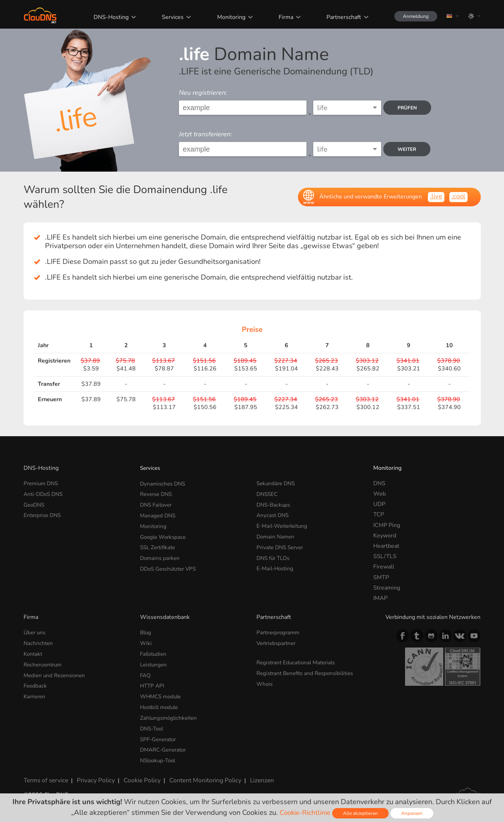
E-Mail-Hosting (276, 567)
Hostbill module (161, 706)
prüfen (409, 108)
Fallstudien (154, 654)
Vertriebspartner (278, 643)
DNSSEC (268, 494)
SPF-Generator (160, 737)
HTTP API (153, 685)
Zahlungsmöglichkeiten (170, 716)
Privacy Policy (92, 777)
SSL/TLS (385, 556)
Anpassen (414, 813)
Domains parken (161, 556)
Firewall (384, 567)
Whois (265, 683)
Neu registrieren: (203, 93)
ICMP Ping (387, 525)
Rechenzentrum (44, 664)
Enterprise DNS (44, 515)
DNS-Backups (275, 504)
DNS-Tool (153, 727)
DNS (379, 483)
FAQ (146, 674)
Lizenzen (248, 777)
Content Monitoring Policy (195, 777)
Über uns (35, 633)
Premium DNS (42, 483)
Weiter (409, 149)
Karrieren (36, 695)
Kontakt (34, 654)
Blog (146, 633)
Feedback (36, 685)
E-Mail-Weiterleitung (284, 525)
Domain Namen (276, 536)
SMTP (381, 577)
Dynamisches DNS (164, 483)
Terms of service (45, 777)
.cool (458, 196)
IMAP (380, 598)
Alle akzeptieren (362, 813)
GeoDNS (35, 504)
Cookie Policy (135, 777)
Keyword (385, 536)
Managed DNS (159, 515)
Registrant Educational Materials (298, 662)
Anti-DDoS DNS (45, 494)
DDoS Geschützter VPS (170, 567)
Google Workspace (165, 536)
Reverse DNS (158, 494)
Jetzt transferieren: (205, 134)
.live (435, 196)
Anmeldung (413, 16)
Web (380, 494)
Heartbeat (386, 546)
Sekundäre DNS (277, 483)
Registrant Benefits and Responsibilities (308, 673)
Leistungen (154, 664)
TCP (379, 515)
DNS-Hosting (107, 17)
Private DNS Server (282, 546)
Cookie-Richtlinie (305, 813)
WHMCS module (162, 695)
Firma (281, 17)
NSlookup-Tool (159, 758)
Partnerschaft (339, 17)
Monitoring (227, 17)
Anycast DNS (274, 515)
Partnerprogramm (280, 633)
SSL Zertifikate (159, 546)
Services (168, 17)
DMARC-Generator (165, 747)
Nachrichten (39, 643)
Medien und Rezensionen (56, 674)
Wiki (146, 643)
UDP (379, 504)
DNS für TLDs (275, 556)
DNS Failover (157, 504)
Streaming (387, 588)
